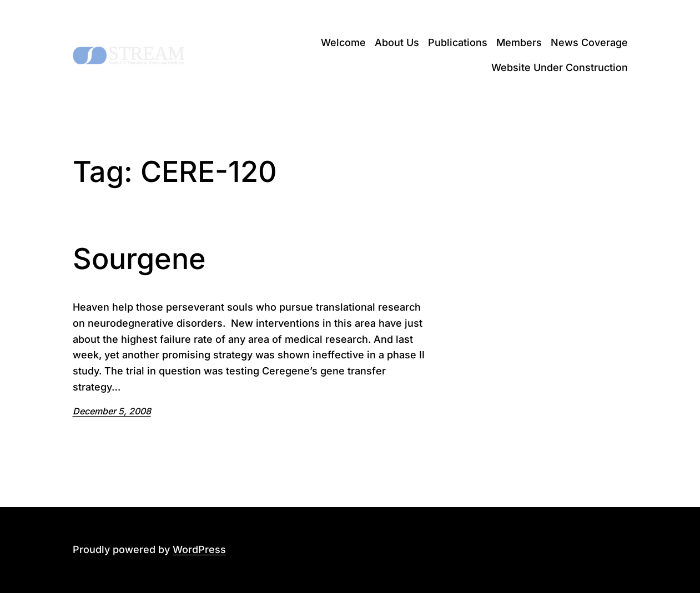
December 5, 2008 (112, 411)
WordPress (199, 549)
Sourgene (139, 259)
